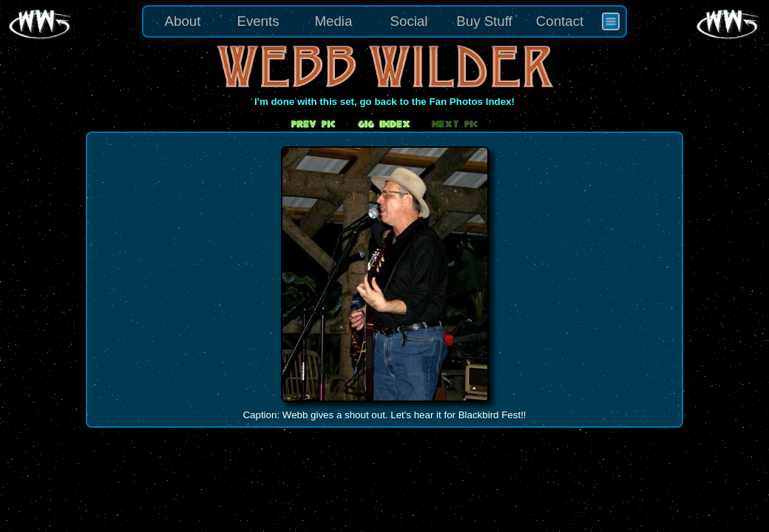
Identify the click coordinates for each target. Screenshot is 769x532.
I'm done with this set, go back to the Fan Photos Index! (384, 102)
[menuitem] (611, 21)
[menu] (384, 21)
